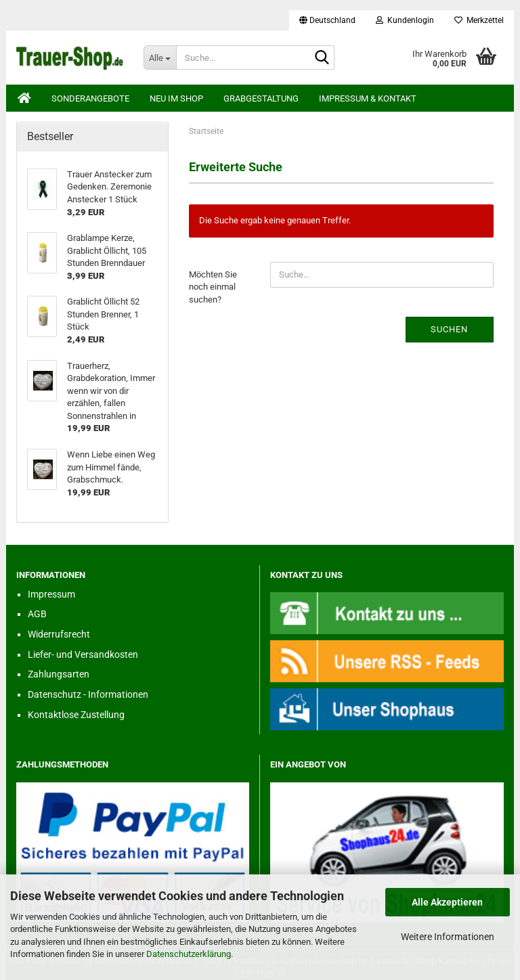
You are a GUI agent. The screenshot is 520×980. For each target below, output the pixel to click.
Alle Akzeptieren (447, 902)
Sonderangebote (90, 98)
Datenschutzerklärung (189, 954)
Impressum (51, 594)
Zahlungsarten (59, 674)
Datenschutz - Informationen (88, 694)
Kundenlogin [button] (405, 20)
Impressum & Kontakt (368, 98)
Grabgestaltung (261, 98)
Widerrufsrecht (59, 634)
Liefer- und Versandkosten (83, 654)
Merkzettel (479, 20)
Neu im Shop (176, 98)
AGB (37, 614)
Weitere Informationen (448, 937)
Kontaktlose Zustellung (76, 715)
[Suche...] (160, 58)
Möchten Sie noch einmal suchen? (213, 287)
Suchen (449, 329)
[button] (327, 20)
